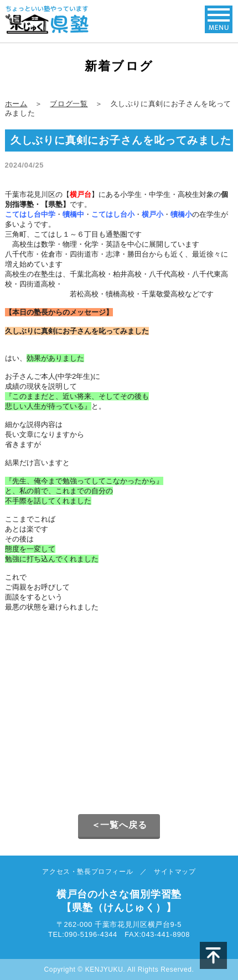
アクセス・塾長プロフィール (87, 872)
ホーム (16, 104)
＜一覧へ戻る (119, 825)
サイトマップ (175, 872)
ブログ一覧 (69, 104)
